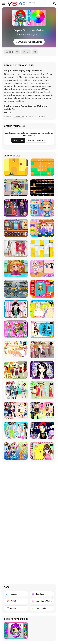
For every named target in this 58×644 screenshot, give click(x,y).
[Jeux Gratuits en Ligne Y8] (12, 4)
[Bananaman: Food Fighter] (16, 188)
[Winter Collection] (16, 390)
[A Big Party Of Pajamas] (16, 431)
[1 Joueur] (16, 594)
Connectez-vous (36, 140)
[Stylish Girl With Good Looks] (42, 431)
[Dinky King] (42, 188)
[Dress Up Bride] (42, 309)
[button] (8, 112)
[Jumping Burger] (16, 167)
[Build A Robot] (16, 289)
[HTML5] (16, 601)
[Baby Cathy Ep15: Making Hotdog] (42, 208)
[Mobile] (16, 608)
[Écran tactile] (42, 608)
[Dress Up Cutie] (16, 309)
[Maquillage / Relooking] (42, 601)
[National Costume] (42, 390)
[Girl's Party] (16, 350)
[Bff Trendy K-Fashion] (42, 269)
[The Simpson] (42, 248)
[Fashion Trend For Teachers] (42, 350)
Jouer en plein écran (29, 42)
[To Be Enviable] (42, 451)
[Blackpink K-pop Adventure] (16, 208)
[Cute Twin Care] (42, 228)
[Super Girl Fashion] (16, 370)
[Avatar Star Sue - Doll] (42, 289)
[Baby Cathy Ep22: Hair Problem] (16, 269)
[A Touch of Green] (16, 329)
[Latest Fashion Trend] (16, 451)
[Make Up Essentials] (42, 370)
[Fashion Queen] (42, 329)
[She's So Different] (16, 248)
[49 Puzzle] (42, 167)
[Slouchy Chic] (42, 410)
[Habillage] (42, 594)
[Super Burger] (16, 228)
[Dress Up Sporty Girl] (16, 410)
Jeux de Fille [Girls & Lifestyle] (19, 117)
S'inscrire (18, 140)
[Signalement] (26, 52)
